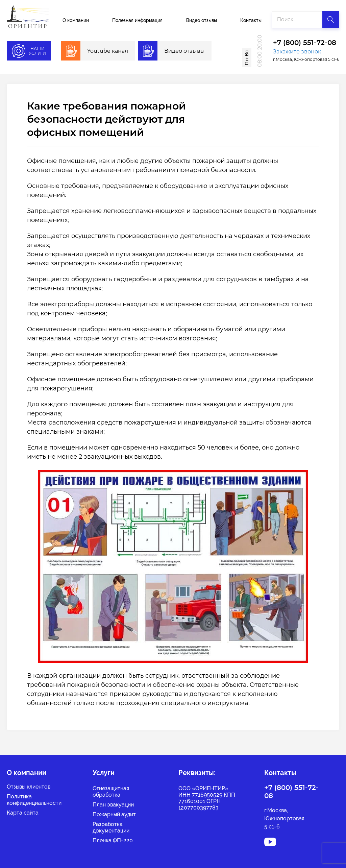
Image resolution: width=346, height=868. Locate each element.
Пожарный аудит (114, 814)
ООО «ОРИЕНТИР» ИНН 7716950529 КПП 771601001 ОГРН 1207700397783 (207, 798)
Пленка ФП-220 (113, 840)
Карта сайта (23, 813)
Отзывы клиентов (29, 787)
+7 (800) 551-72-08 (305, 43)
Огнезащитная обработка (111, 792)
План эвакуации (113, 805)
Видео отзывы (202, 20)
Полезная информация (137, 20)
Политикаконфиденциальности (34, 800)
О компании (76, 20)
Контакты (251, 20)
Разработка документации (111, 827)
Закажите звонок (297, 52)
